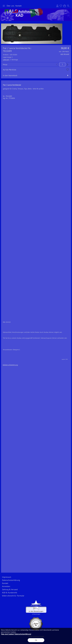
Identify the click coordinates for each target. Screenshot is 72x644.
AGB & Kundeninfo (10, 593)
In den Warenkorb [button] (10, 76)
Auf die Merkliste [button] (10, 70)
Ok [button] (36, 640)
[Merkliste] (61, 6)
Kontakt (19, 6)
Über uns (10, 6)
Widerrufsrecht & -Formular (13, 596)
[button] (4, 6)
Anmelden (57, 6)
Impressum (7, 577)
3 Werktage (10, 60)
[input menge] (62, 64)
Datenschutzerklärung (11, 580)
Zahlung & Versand (10, 590)
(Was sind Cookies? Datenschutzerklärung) (16, 634)
